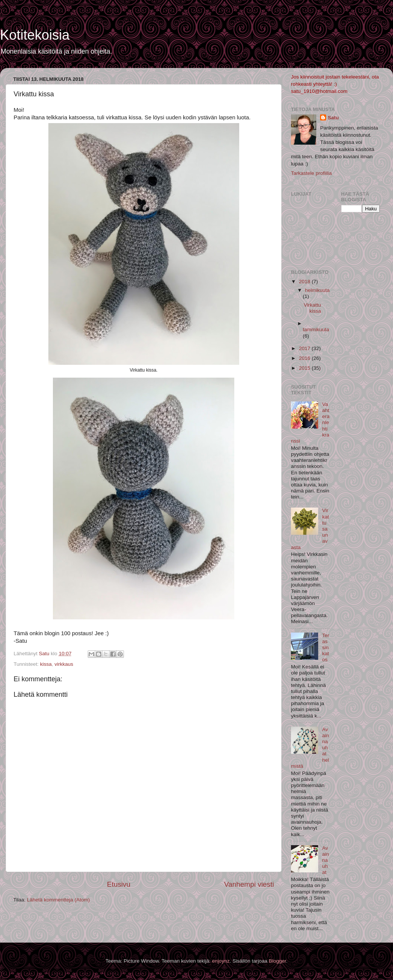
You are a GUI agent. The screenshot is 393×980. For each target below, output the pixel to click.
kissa (46, 664)
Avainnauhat (325, 860)
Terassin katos (326, 648)
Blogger (277, 961)
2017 (305, 348)
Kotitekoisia (35, 35)
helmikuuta (317, 290)
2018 (305, 282)
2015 (305, 368)
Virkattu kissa (313, 308)
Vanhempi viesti (249, 884)
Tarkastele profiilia (311, 173)
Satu (333, 118)
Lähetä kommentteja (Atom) (58, 900)
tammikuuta (316, 329)
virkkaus (64, 664)
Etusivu (119, 884)
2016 (305, 358)
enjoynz (221, 961)
